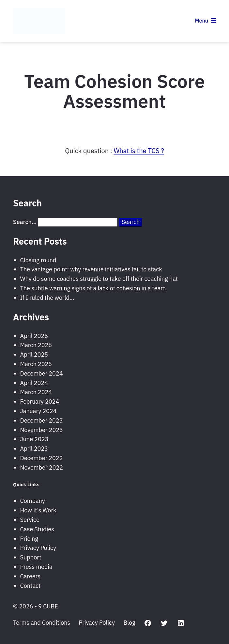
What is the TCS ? (139, 151)
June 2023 (34, 439)
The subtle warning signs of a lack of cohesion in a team (93, 288)
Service (30, 520)
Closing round (38, 260)
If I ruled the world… (47, 298)
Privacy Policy (38, 548)
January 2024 (38, 411)
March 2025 (36, 364)
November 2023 (42, 430)
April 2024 (34, 383)
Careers (30, 576)
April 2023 (34, 449)
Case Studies (37, 529)
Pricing (29, 539)
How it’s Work (38, 510)
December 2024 (42, 373)
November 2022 (42, 467)
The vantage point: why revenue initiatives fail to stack (91, 269)
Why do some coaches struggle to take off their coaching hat (99, 279)
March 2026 (36, 345)
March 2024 (36, 392)
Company (33, 501)
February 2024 (40, 402)
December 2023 (42, 420)
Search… (25, 222)
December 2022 (42, 458)
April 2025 (34, 354)
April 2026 (34, 336)
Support (31, 557)
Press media (36, 567)
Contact (31, 586)
